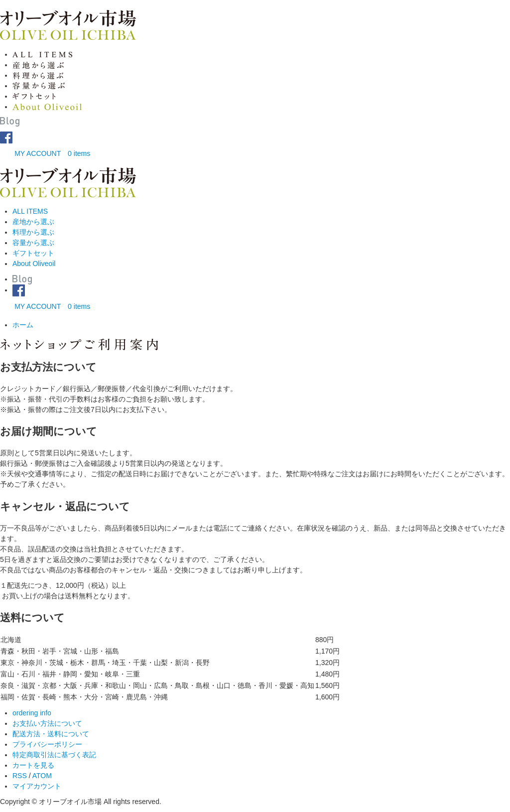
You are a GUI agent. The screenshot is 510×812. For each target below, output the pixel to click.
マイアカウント (37, 786)
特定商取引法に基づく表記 (54, 755)
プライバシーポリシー (47, 744)
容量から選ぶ (33, 243)
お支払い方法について (47, 723)
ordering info (32, 713)
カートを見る (33, 765)
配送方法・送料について (51, 734)
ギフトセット (33, 253)
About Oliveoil (34, 264)
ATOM (42, 776)
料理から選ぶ (33, 232)
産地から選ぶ (33, 222)
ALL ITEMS (30, 211)
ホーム (23, 325)
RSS (20, 776)
